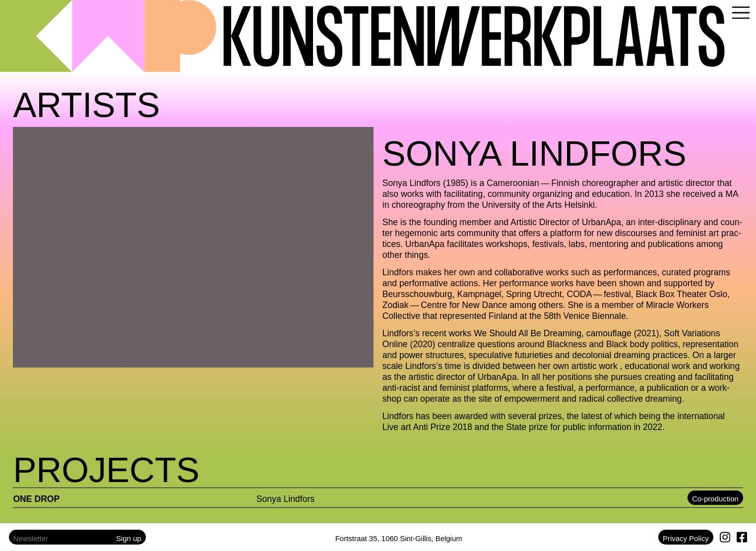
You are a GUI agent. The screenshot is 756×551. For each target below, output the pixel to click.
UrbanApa (601, 222)
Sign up (129, 538)
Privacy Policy (686, 538)
